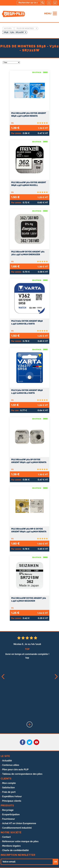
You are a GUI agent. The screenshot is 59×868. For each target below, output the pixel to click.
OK (56, 862)
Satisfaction (9, 788)
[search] (43, 3)
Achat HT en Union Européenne (19, 823)
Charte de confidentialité (16, 850)
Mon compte (9, 783)
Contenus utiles (11, 765)
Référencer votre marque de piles (20, 841)
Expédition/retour (12, 796)
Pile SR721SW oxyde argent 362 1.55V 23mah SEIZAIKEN (29, 599)
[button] (3, 677)
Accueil (8, 28)
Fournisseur (9, 819)
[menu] (55, 13)
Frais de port (9, 792)
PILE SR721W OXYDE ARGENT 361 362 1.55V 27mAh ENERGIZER (28, 253)
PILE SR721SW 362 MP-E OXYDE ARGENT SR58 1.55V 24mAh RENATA (29, 530)
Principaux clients (12, 801)
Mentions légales (11, 846)
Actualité (7, 761)
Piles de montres (25, 28)
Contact (6, 837)
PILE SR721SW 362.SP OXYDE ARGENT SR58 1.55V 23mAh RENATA (29, 461)
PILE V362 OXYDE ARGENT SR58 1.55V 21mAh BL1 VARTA (27, 322)
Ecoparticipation (11, 814)
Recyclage (8, 810)
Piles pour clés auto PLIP (15, 769)
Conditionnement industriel (17, 828)
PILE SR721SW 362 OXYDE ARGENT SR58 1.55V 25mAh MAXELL (29, 184)
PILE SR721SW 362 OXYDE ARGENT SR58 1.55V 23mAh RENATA (29, 115)
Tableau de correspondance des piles (22, 774)
